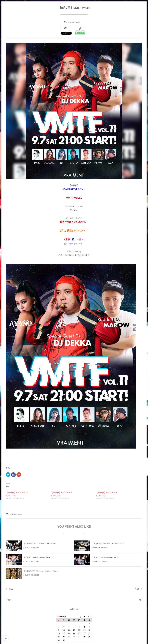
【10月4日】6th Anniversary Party (105, 558)
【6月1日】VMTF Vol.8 (61, 493)
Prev (9, 589)
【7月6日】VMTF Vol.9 (106, 493)
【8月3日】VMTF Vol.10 (17, 493)
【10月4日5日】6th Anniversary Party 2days (40, 572)
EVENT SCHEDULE (32, 548)
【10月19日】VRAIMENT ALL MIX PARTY (108, 544)
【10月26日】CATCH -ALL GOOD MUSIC (40, 544)
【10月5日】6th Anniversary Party (37, 558)
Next (139, 589)
